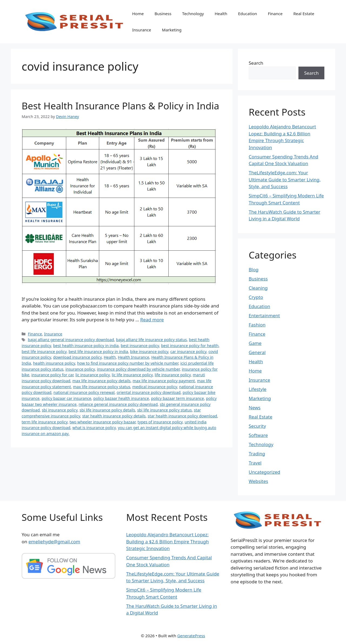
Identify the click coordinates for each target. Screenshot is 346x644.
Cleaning (258, 288)
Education (248, 14)
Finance (275, 14)
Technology (193, 14)
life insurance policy (173, 375)
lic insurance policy (93, 375)
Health (221, 14)
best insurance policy (140, 346)
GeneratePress (191, 636)
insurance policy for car (52, 375)
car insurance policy (188, 352)
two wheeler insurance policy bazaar (102, 422)
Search (256, 63)
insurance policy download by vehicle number (138, 369)
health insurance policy (54, 363)
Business (163, 14)
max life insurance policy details (102, 381)
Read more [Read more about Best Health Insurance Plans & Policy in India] (152, 320)
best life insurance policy (44, 352)
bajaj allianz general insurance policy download (71, 340)
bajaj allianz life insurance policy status (151, 340)
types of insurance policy (160, 422)
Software (258, 435)
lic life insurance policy (132, 375)
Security (257, 426)
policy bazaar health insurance (121, 398)
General (257, 352)
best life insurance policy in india (98, 352)
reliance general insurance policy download (118, 404)
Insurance (142, 30)
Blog (254, 269)
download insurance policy (77, 357)
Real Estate (304, 14)
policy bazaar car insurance (66, 398)
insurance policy (80, 369)
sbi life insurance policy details (107, 410)
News (255, 408)
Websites (258, 481)
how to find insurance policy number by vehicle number (128, 363)
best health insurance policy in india (86, 346)
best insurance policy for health (190, 346)
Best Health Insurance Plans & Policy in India (120, 106)
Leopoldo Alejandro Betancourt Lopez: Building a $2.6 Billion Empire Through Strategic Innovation (168, 541)
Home (138, 14)
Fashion (257, 325)
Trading (257, 454)
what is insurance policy (94, 428)
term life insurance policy (45, 422)
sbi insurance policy (60, 410)
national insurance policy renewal (84, 392)
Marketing (172, 30)
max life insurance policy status (102, 387)
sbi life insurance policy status (164, 410)
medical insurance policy (155, 387)
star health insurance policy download (182, 416)
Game (255, 343)
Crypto (256, 297)
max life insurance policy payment (164, 381)
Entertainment (264, 316)
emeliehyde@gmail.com (54, 542)
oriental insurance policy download (148, 392)
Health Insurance (134, 357)
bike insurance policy (149, 352)
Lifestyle (258, 389)
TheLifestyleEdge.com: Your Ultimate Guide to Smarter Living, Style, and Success (285, 179)
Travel (255, 463)
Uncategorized (265, 472)
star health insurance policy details (114, 416)
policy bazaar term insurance (178, 398)
